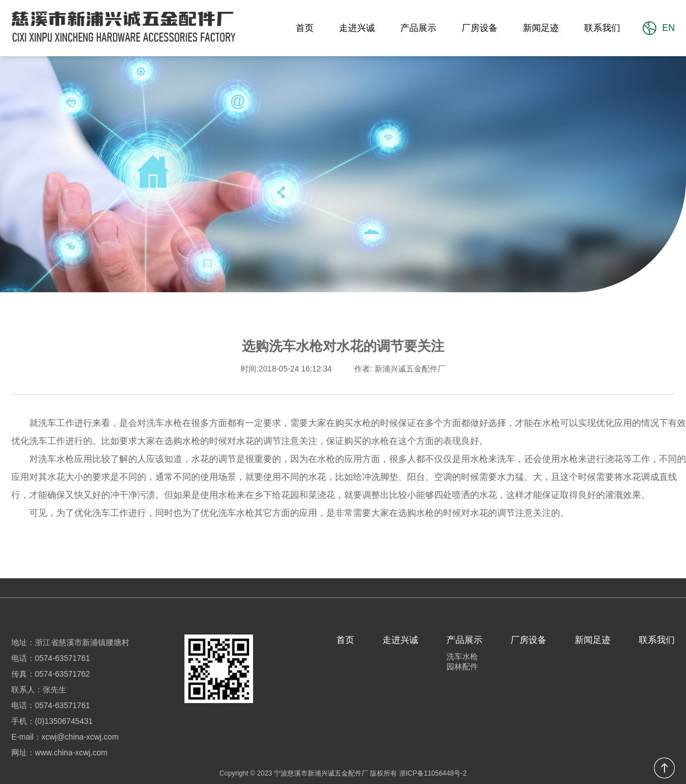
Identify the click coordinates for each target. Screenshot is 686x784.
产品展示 (418, 28)
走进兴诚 (357, 28)
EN (669, 28)
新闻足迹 (541, 28)
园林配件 (462, 667)
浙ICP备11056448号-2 (433, 773)
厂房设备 (480, 28)
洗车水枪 (462, 656)
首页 (305, 28)
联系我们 (602, 28)
